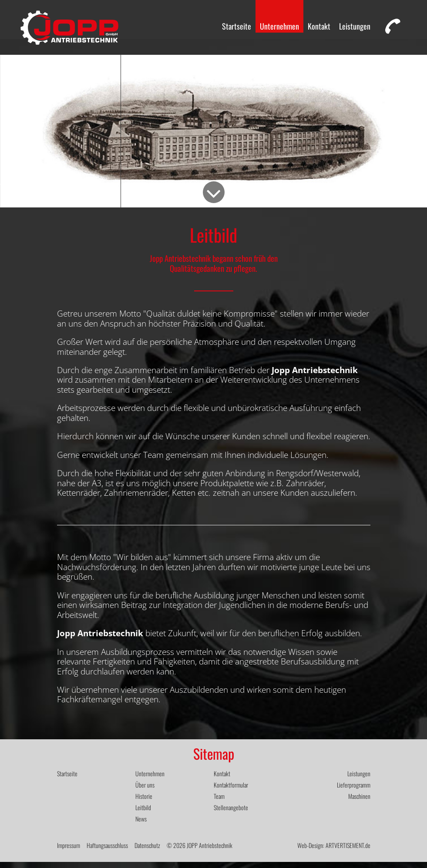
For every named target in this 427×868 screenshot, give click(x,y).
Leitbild (143, 813)
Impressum (69, 851)
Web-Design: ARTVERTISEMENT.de (334, 851)
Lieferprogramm (354, 791)
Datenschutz (147, 851)
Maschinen (359, 802)
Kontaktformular (231, 791)
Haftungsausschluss (107, 851)
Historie (144, 802)
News (141, 825)
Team (219, 802)
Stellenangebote (231, 813)
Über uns (145, 791)
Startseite (237, 26)
